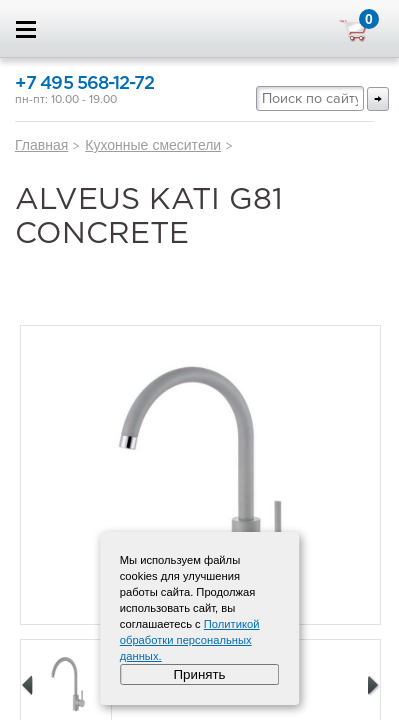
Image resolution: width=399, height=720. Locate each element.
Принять (199, 674)
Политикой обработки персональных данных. (190, 640)
